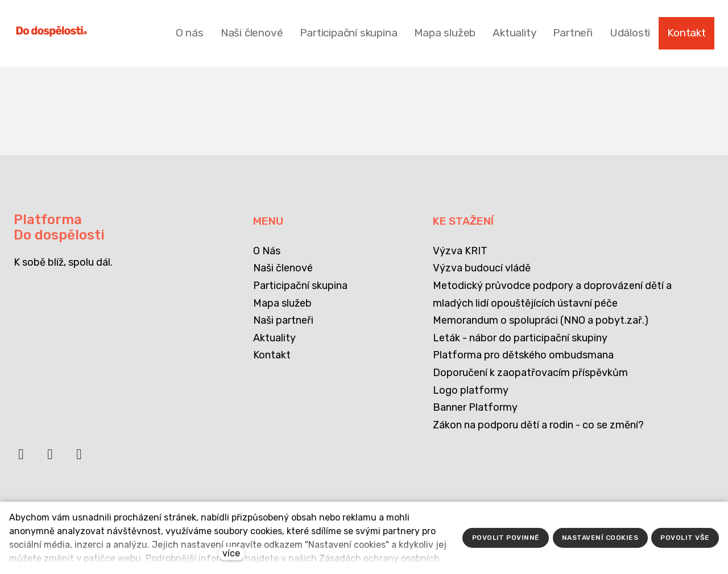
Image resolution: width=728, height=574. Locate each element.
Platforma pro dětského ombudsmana (523, 355)
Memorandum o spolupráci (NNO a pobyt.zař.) (541, 320)
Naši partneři (283, 320)
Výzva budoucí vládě (482, 268)
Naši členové (283, 268)
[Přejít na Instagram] (79, 459)
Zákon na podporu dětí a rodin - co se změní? (538, 425)
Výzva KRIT (460, 251)
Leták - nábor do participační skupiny (520, 338)
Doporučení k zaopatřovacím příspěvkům (530, 373)
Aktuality (274, 338)
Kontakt (272, 355)
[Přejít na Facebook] (21, 459)
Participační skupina (300, 286)
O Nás (267, 251)
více (231, 553)
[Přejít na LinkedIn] (50, 459)
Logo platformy (471, 390)
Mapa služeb (282, 303)
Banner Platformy (475, 407)
